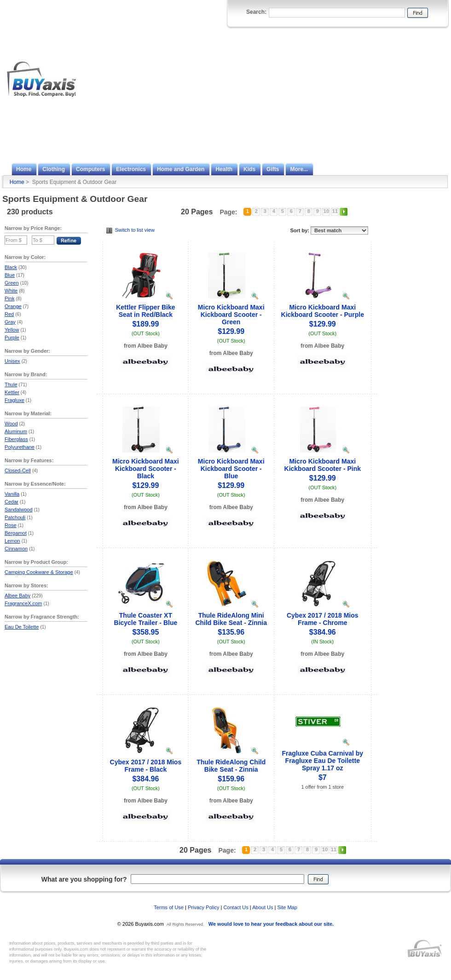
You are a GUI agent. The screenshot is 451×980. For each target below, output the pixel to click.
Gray (10, 322)
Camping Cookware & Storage (39, 572)
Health (224, 169)
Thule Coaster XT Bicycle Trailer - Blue (146, 619)
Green (12, 283)
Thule (11, 384)
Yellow (12, 330)
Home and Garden (181, 169)
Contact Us (236, 907)
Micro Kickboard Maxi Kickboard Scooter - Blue (231, 469)
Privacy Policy (203, 907)
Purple (12, 338)
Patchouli (15, 517)
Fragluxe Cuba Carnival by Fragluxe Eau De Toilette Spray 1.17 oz (322, 761)
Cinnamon (16, 549)
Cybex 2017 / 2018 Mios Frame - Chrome (323, 619)
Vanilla (12, 494)
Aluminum (16, 431)
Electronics (131, 169)
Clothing (54, 169)
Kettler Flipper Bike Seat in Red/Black (145, 311)
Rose (11, 525)
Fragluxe (14, 400)
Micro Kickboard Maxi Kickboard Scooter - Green (231, 315)
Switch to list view (130, 230)
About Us (263, 907)
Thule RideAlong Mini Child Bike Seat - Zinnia (231, 619)
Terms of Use (169, 907)
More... (299, 169)
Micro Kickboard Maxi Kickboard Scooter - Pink (323, 465)
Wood (11, 424)
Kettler (12, 392)
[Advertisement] (355, 93)
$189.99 (145, 324)
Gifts (273, 169)
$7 (323, 777)
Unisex (12, 361)
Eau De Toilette (22, 627)
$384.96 (323, 632)
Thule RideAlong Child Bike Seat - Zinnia (231, 766)
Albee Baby (17, 596)
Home (24, 169)
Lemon (12, 541)
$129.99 (231, 331)
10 (326, 211)
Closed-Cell (18, 470)
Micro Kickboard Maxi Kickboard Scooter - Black (146, 469)
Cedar (12, 502)
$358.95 (145, 632)
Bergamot (16, 533)
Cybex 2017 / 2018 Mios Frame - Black (146, 766)
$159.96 (231, 779)
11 (335, 211)
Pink (9, 298)
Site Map (287, 907)
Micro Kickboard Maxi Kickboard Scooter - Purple (323, 311)
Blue (10, 275)
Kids (249, 169)
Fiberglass (16, 439)
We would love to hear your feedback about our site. (271, 924)
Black (11, 267)
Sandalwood (19, 510)
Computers (90, 169)
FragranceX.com (23, 603)
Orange (13, 306)
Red (9, 314)
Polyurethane (20, 447)
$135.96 (231, 632)
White (11, 291)
